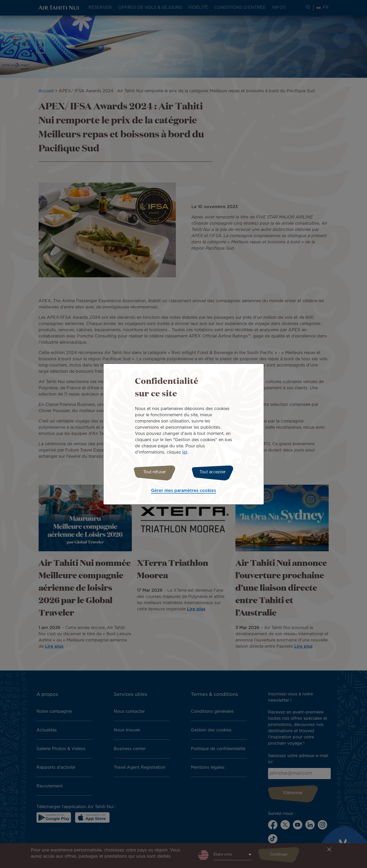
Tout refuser (153, 472)
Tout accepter (214, 472)
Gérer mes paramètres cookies (183, 492)
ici (185, 452)
